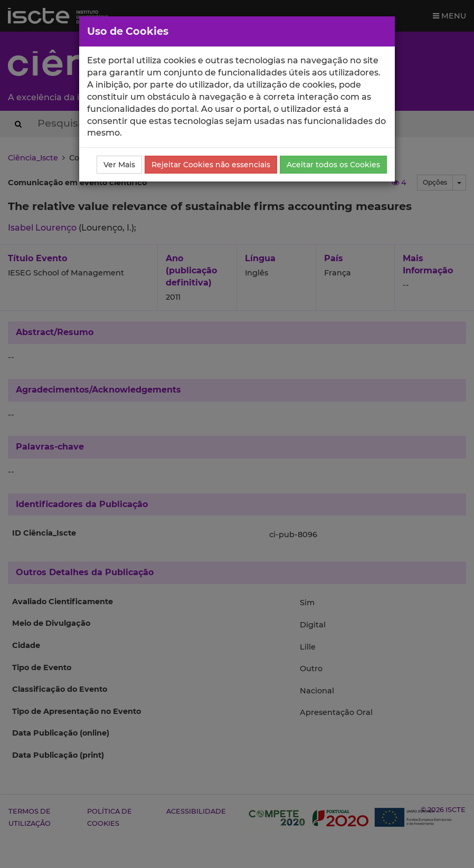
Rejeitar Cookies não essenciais (211, 165)
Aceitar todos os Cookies (333, 165)
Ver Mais (119, 165)
